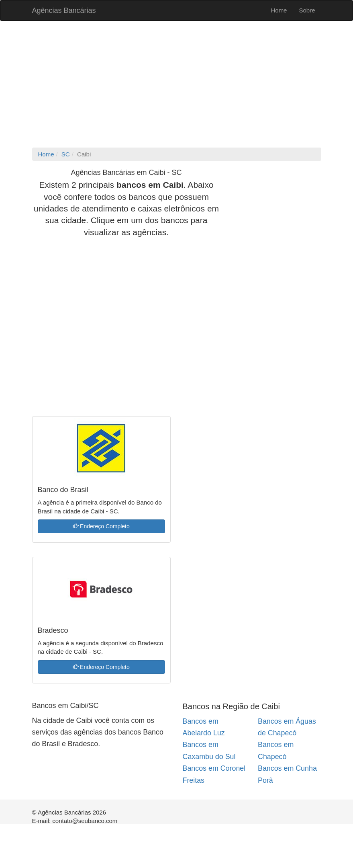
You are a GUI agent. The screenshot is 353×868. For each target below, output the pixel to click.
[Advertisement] (177, 85)
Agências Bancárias (64, 10)
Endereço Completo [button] (101, 526)
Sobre (307, 10)
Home (279, 10)
